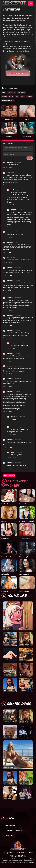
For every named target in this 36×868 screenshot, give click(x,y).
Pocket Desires (5, 574)
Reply (11, 168)
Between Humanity (6, 557)
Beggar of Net (21, 20)
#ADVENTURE (12, 93)
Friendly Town (5, 591)
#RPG (4, 93)
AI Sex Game (9, 136)
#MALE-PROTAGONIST (8, 100)
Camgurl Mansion (24, 591)
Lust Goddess (9, 119)
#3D (17, 96)
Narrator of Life (5, 538)
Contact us (8, 835)
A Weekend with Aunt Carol (27, 521)
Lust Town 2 (5, 504)
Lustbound (4, 521)
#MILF (23, 96)
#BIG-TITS (30, 96)
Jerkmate (27, 119)
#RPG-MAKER (22, 93)
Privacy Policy (10, 826)
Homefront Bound (24, 574)
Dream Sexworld (27, 136)
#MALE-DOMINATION (8, 96)
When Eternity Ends (25, 557)
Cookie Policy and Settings (14, 831)
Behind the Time (24, 504)
